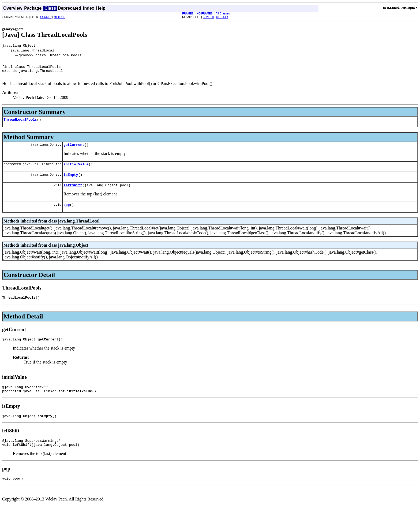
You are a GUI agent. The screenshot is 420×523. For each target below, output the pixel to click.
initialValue (76, 170)
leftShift (73, 192)
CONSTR (46, 17)
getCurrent (74, 149)
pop (67, 213)
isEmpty (71, 181)
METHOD (60, 17)
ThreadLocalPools (20, 123)
